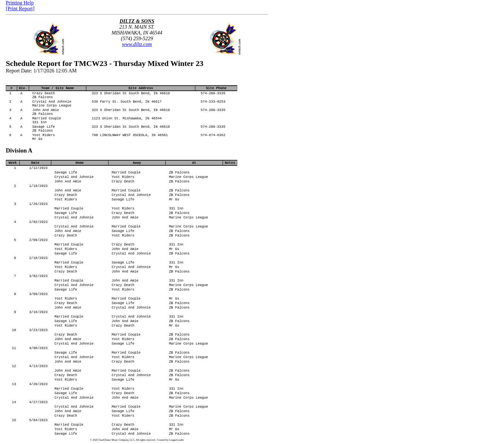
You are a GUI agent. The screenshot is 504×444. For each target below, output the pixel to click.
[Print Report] (20, 9)
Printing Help (20, 3)
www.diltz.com (137, 44)
